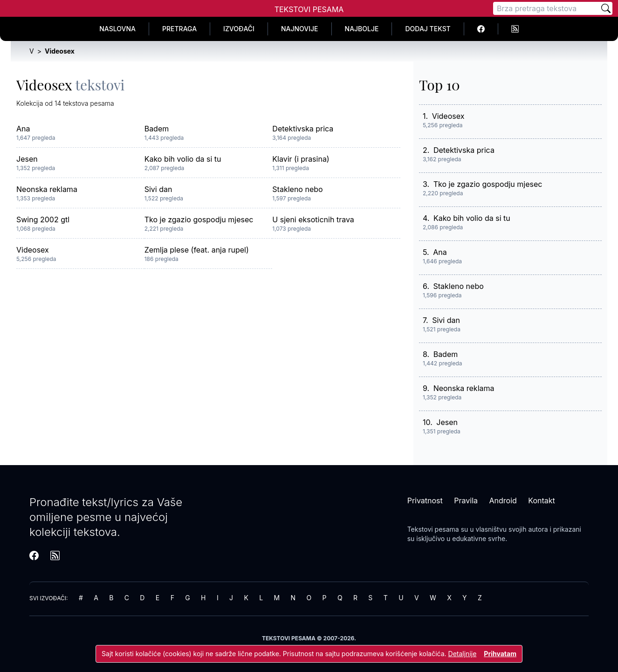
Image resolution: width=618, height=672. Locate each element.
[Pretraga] (546, 8)
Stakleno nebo (297, 189)
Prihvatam (500, 654)
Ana (23, 129)
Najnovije (300, 29)
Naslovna (117, 29)
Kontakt (541, 501)
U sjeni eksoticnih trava (313, 219)
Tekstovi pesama (433, 529)
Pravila (466, 501)
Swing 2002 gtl (43, 219)
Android (503, 501)
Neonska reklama (47, 189)
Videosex (33, 250)
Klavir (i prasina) (301, 159)
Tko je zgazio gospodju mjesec (199, 219)
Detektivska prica (303, 129)
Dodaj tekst (428, 29)
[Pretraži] (606, 8)
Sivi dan (158, 189)
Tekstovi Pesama (309, 9)
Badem (157, 129)
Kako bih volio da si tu (183, 159)
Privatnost (425, 501)
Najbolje (362, 29)
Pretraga (179, 29)
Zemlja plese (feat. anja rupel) (197, 250)
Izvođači (239, 29)
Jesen (27, 159)
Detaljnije (463, 654)
